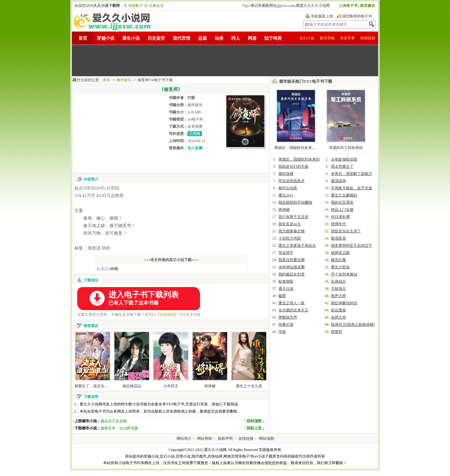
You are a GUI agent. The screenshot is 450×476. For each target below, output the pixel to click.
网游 (252, 38)
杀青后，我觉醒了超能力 (352, 174)
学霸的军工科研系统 (346, 148)
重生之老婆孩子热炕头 (297, 245)
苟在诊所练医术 (292, 181)
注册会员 (156, 6)
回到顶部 (254, 421)
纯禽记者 (286, 325)
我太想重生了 (342, 166)
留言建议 (367, 6)
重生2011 (286, 195)
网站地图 (267, 439)
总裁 (202, 38)
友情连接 (246, 439)
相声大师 (338, 296)
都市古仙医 (288, 188)
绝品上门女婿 (342, 210)
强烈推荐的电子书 (357, 16)
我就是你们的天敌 (293, 166)
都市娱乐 (124, 80)
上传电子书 (348, 6)
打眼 (191, 98)
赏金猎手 (286, 253)
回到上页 (254, 428)
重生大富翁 (340, 267)
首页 (83, 38)
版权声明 (225, 439)
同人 (236, 38)
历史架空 (156, 38)
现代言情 (182, 38)
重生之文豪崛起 (344, 195)
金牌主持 (338, 317)
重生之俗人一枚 (292, 303)
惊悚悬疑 (368, 38)
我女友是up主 (290, 224)
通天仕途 (286, 289)
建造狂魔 (338, 260)
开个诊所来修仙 (344, 274)
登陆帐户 (136, 6)
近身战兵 (338, 281)
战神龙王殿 (340, 253)
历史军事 (347, 38)
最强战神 (338, 181)
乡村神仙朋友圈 (292, 267)
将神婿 (210, 386)
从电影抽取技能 (344, 159)
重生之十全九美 (249, 386)
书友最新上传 (322, 16)
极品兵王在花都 (114, 421)
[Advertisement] (225, 61)
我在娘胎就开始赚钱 (295, 202)
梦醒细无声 (288, 317)
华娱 (282, 332)
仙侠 (219, 38)
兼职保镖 (286, 174)
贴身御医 (286, 281)
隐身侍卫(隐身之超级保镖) (353, 325)
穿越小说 (106, 38)
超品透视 (338, 310)
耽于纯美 (273, 38)
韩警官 (337, 332)
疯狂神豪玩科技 (344, 303)
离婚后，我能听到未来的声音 (299, 148)
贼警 (282, 296)
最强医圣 (338, 238)
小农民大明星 (290, 238)
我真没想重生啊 (292, 260)
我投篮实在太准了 (346, 231)
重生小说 (131, 38)
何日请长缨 (340, 217)
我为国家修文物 (292, 231)
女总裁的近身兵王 (293, 310)
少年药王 (171, 386)
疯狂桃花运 (132, 386)
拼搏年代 (338, 224)
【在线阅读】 (167, 315)
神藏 (109, 269)
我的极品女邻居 (292, 274)
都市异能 (327, 38)
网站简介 (184, 439)
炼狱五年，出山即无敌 (119, 428)
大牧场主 (338, 289)
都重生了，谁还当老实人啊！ (99, 386)
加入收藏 (195, 148)
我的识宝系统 (342, 202)
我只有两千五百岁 (293, 217)
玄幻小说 (307, 38)
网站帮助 (205, 439)
